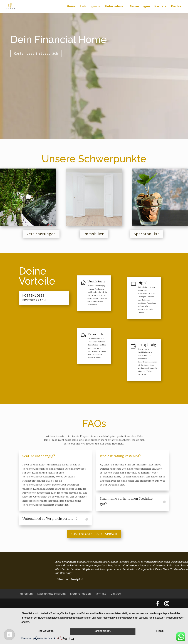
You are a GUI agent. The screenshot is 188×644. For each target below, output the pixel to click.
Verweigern (46, 631)
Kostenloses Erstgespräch (26, 53)
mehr (160, 631)
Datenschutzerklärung (51, 594)
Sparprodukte (147, 234)
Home (71, 7)
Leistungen (89, 7)
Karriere (161, 7)
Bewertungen (140, 7)
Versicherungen (41, 234)
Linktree (116, 594)
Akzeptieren (103, 631)
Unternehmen (115, 7)
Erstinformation (81, 594)
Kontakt (177, 7)
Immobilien (94, 234)
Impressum (26, 594)
